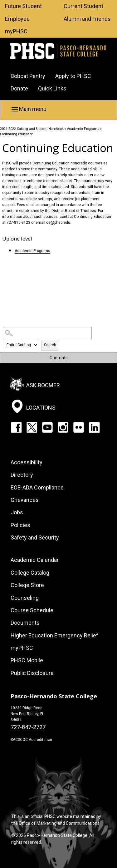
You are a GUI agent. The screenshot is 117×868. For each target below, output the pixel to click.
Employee (17, 19)
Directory (22, 475)
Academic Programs (83, 129)
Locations (41, 408)
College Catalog (30, 573)
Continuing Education (51, 163)
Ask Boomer (43, 385)
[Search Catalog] (47, 333)
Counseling (25, 598)
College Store (27, 585)
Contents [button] (59, 358)
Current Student (83, 6)
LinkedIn (94, 427)
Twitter (32, 427)
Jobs (17, 512)
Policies (20, 525)
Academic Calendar (35, 560)
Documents (25, 623)
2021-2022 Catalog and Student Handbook (32, 129)
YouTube (47, 427)
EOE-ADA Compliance (37, 487)
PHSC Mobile (27, 660)
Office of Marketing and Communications (59, 823)
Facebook (16, 427)
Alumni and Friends (87, 19)
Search (50, 345)
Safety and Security (35, 537)
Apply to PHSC (73, 76)
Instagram (63, 427)
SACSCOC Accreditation (31, 740)
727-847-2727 (28, 727)
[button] (58, 109)
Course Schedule (32, 610)
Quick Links (52, 88)
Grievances (25, 500)
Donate (19, 88)
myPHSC (16, 31)
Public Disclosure (32, 673)
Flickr (79, 427)
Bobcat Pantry (28, 76)
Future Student (23, 6)
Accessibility (27, 462)
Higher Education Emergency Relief (54, 635)
